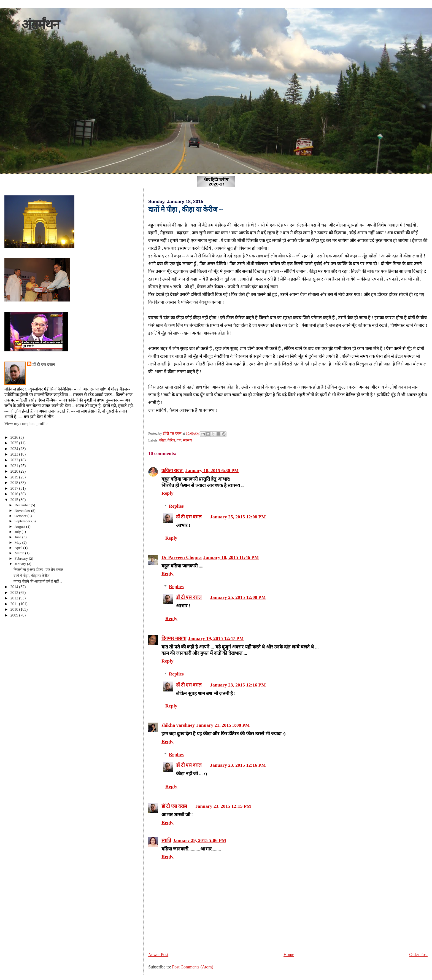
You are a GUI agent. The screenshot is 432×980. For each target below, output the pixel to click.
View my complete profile (26, 424)
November (23, 511)
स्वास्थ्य (187, 440)
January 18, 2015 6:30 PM (212, 471)
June (18, 537)
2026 (15, 437)
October (21, 516)
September (23, 521)
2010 (15, 609)
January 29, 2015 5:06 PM (199, 840)
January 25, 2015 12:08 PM (238, 517)
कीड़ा (162, 440)
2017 (15, 488)
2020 (15, 471)
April (19, 548)
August (20, 527)
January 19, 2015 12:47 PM (216, 638)
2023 (15, 454)
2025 (15, 443)
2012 (15, 598)
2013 (15, 593)
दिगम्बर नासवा (174, 638)
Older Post (418, 955)
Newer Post (158, 955)
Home (289, 955)
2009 (15, 615)
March (20, 553)
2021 (15, 466)
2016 (15, 494)
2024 (15, 449)
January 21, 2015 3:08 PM (223, 725)
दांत (179, 440)
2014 (15, 587)
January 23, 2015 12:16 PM (238, 685)
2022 (15, 460)
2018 (15, 483)
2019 (15, 477)
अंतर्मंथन (40, 24)
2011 (15, 604)
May (18, 542)
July (18, 532)
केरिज (171, 440)
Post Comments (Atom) (193, 967)
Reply (167, 493)
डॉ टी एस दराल (189, 517)
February (22, 558)
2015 (15, 500)
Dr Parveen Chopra (182, 557)
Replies (176, 506)
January (21, 564)
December (23, 505)
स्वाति (166, 840)
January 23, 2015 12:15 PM (223, 806)
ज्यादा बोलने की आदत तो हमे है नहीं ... (38, 581)
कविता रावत (173, 471)
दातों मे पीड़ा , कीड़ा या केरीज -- (33, 576)
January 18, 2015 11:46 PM (231, 557)
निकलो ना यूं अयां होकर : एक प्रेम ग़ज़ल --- (41, 570)
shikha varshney (178, 725)
